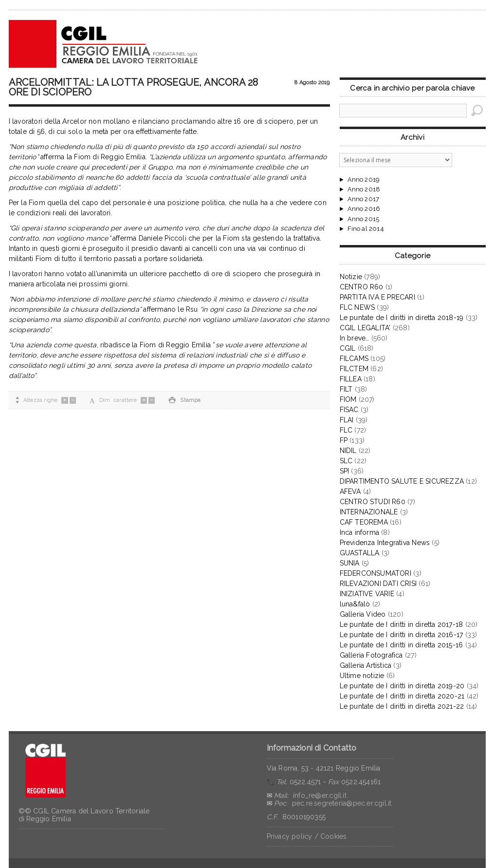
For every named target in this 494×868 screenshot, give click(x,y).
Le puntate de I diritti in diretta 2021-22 (402, 706)
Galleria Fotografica (371, 655)
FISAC (349, 410)
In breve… (355, 338)
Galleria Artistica (366, 665)
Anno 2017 (364, 199)
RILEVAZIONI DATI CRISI (378, 584)
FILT (346, 389)
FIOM (348, 399)
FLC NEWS (357, 307)
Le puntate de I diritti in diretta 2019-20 (402, 686)
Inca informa (360, 532)
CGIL (348, 348)
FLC (346, 430)
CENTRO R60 (362, 287)
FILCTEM (354, 369)
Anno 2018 (364, 189)
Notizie (351, 277)
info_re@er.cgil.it (320, 795)
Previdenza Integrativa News (385, 543)
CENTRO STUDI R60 (373, 502)
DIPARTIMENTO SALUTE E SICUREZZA (402, 481)
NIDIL (348, 451)
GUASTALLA (360, 553)
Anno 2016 (364, 209)
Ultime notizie (362, 676)
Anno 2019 (364, 180)
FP (344, 440)
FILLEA (351, 379)
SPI (345, 471)
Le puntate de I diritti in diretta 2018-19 (402, 318)
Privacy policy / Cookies (307, 836)
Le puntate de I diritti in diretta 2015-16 (402, 645)
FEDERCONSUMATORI (375, 573)
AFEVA (350, 491)
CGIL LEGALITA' (365, 328)
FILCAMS (354, 359)
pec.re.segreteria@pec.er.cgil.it (342, 803)
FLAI (347, 420)
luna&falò (355, 604)
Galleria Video (363, 614)
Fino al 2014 (366, 229)
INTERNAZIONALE (369, 512)
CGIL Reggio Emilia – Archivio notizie (104, 44)
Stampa (184, 400)
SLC (346, 461)
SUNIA (350, 563)
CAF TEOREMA (364, 522)
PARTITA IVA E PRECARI (377, 297)
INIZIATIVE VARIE (367, 594)
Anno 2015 (364, 219)
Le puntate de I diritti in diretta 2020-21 (402, 696)
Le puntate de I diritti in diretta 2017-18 (402, 624)
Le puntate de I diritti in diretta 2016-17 (402, 635)
